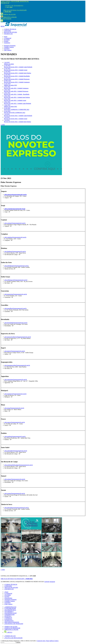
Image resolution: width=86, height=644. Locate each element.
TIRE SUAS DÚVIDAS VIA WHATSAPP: (17, 579)
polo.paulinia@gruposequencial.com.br (15, 436)
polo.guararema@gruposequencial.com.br (16, 294)
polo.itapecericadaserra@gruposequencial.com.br (18, 337)
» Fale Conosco (8, 604)
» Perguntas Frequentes (10, 600)
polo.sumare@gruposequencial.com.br (15, 479)
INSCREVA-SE (5, 3)
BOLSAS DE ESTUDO (10, 32)
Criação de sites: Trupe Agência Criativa (48, 641)
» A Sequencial (8, 593)
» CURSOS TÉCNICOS (11, 584)
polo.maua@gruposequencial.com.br (14, 408)
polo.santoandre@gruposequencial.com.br (16, 451)
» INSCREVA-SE (9, 589)
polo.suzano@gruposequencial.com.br (15, 493)
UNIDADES (7, 31)
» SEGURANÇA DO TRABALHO (14, 624)
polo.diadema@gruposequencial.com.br (15, 251)
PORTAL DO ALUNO (8, 14)
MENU (3, 26)
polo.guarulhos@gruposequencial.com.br (15, 308)
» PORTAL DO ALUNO (11, 627)
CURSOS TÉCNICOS (10, 29)
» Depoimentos (8, 598)
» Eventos (7, 596)
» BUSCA (8, 632)
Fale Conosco (8, 50)
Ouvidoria (7, 49)
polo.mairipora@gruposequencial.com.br (15, 394)
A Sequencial (8, 38)
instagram (9, 19)
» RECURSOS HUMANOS (12, 622)
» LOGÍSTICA (8, 619)
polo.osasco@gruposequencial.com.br (15, 422)
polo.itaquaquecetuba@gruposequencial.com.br (17, 365)
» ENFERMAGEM (9, 615)
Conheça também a (15, 1)
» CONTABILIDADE (10, 608)
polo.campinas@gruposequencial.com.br (15, 237)
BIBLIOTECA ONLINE (9, 17)
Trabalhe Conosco (9, 47)
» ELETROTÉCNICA (10, 610)
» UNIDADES (8, 586)
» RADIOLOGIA (9, 621)
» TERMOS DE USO (10, 636)
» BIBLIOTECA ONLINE (11, 630)
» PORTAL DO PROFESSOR (12, 628)
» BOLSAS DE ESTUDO (11, 588)
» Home (6, 592)
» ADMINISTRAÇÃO (10, 607)
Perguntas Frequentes (10, 46)
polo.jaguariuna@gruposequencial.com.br (16, 380)
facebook (3, 19)
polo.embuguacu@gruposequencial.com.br (16, 280)
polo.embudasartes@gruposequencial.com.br (16, 266)
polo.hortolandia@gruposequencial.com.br (16, 323)
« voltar (3, 125)
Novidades (7, 40)
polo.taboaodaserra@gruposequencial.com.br (17, 508)
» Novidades (7, 595)
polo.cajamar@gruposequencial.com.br (15, 223)
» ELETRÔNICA (9, 612)
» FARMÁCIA (8, 618)
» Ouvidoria (7, 603)
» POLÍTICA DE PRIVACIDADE (13, 638)
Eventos (6, 41)
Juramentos (7, 43)
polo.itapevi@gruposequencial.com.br (15, 351)
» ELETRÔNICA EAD (10, 613)
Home (6, 37)
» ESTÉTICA (8, 616)
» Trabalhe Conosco (9, 601)
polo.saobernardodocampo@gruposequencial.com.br (19, 465)
